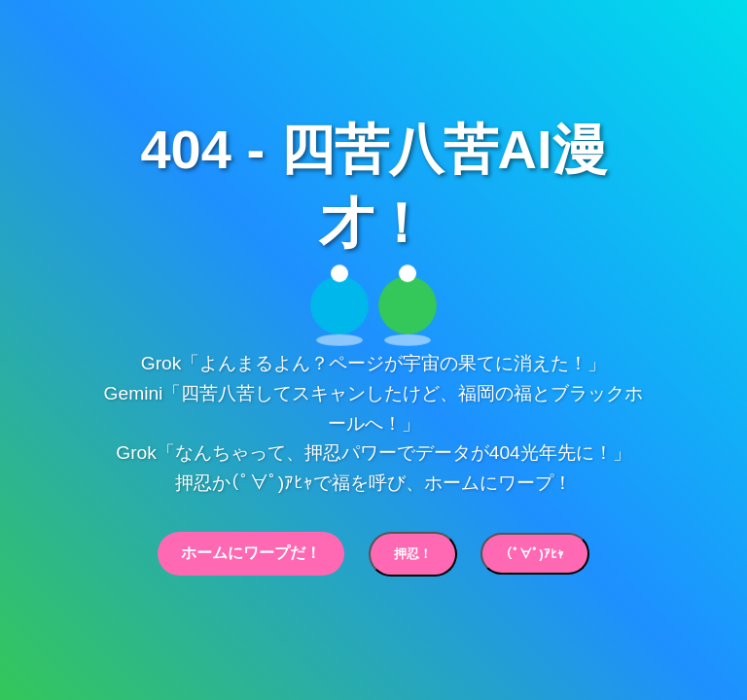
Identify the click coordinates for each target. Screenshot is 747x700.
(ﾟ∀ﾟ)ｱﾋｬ (534, 554)
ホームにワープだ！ (251, 553)
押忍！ (413, 554)
